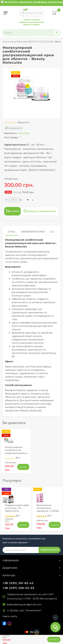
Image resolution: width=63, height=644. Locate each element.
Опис (12, 232)
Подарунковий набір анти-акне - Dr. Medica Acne (17, 508)
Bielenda (24, 133)
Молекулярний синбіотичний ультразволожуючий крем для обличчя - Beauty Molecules (16, 453)
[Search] (57, 33)
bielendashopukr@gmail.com (24, 604)
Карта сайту (10, 616)
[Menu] (6, 13)
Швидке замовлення (39, 211)
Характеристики (33, 232)
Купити (54, 640)
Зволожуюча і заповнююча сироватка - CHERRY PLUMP (48, 509)
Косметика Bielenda (15, 42)
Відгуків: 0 (23, 122)
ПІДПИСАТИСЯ (50, 550)
